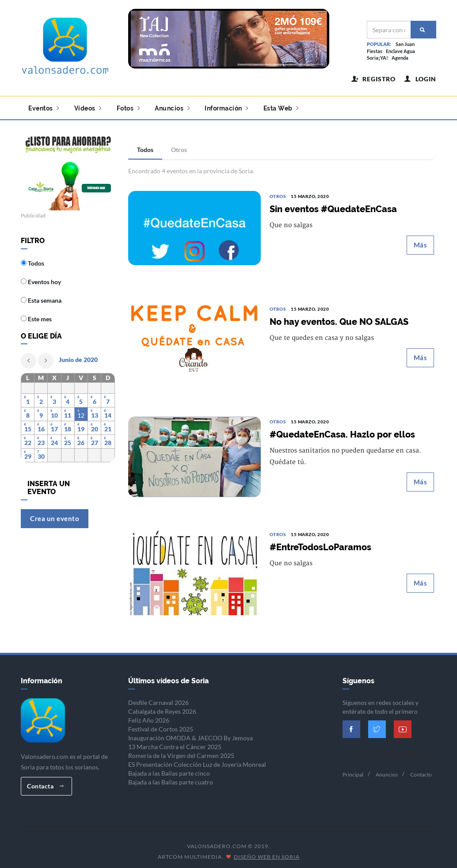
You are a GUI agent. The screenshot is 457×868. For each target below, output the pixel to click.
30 (41, 453)
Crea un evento (55, 515)
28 (108, 440)
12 (81, 412)
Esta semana (41, 297)
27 (95, 440)
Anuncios (172, 108)
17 (54, 426)
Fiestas (375, 51)
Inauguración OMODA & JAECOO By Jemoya (190, 734)
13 (95, 412)
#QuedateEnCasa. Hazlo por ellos (342, 431)
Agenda (400, 58)
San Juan (405, 44)
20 (95, 426)
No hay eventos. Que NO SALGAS (339, 319)
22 (28, 440)
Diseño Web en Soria (267, 854)
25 (68, 440)
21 (108, 426)
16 (41, 426)
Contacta (45, 782)
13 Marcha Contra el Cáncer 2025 (175, 743)
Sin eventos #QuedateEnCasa (333, 206)
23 (41, 440)
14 (108, 412)
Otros (179, 147)
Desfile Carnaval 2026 (158, 699)
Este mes (36, 316)
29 (28, 453)
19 (81, 426)
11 (68, 412)
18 (68, 426)
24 (54, 440)
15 (28, 426)
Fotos (128, 108)
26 (81, 440)
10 (54, 412)
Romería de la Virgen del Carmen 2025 (181, 752)
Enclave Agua (400, 51)
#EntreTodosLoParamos (320, 544)
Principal (353, 771)
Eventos (44, 108)
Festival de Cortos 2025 (161, 725)
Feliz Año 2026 (149, 717)
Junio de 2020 (78, 356)
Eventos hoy (41, 279)
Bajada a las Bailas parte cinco (169, 770)
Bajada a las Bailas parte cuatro (171, 779)
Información (227, 108)
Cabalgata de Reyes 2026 (162, 708)
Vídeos (88, 108)
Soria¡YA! (377, 58)
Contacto (421, 771)
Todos (145, 147)
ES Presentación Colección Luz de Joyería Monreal (197, 761)
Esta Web (281, 108)
